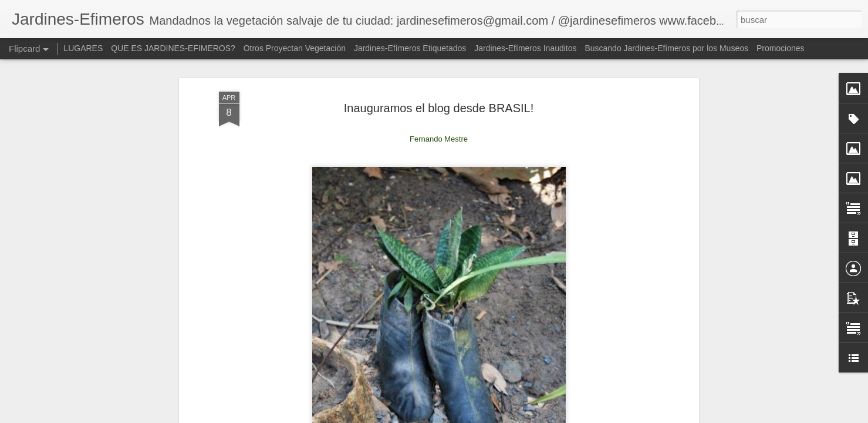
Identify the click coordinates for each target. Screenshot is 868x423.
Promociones (781, 48)
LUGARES (83, 48)
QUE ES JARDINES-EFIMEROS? (173, 48)
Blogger (570, 417)
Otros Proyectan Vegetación (296, 48)
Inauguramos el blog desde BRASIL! (439, 69)
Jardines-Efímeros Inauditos (525, 48)
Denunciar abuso (609, 417)
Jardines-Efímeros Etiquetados (410, 48)
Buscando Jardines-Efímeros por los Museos (667, 48)
